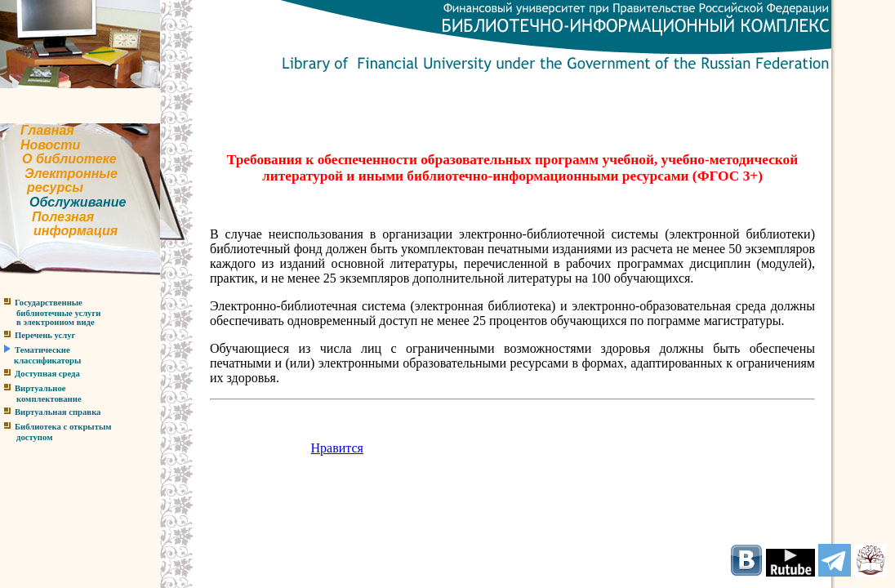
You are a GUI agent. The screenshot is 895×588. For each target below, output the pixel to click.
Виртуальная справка (58, 412)
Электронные (71, 174)
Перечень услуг (45, 335)
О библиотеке (69, 159)
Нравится (337, 448)
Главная (47, 130)
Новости (50, 145)
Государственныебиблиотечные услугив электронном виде (50, 312)
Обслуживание (78, 202)
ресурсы (55, 187)
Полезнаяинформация (59, 224)
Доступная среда (47, 374)
